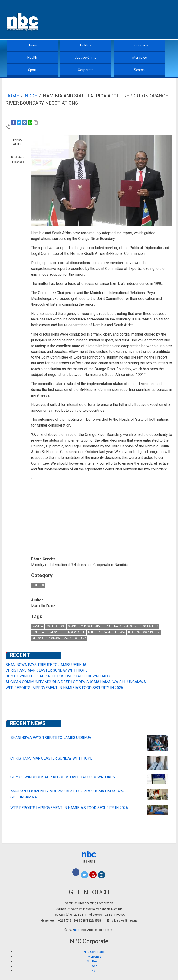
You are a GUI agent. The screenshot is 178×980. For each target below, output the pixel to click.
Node (31, 96)
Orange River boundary (84, 626)
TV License (94, 957)
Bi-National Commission (120, 626)
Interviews (139, 58)
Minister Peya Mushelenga (106, 632)
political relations (46, 632)
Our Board (94, 961)
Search (139, 70)
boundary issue (74, 632)
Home (32, 45)
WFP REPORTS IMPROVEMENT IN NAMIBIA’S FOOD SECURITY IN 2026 (64, 688)
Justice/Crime (86, 58)
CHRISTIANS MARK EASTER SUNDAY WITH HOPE (46, 670)
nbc (89, 854)
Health (32, 58)
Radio (94, 966)
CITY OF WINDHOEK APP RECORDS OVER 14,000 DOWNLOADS (58, 676)
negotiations (149, 626)
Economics (139, 45)
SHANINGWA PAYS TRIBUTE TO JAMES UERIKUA (46, 665)
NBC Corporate (94, 952)
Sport (32, 70)
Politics (86, 45)
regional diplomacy (46, 638)
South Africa (55, 626)
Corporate (86, 70)
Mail (94, 971)
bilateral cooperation (144, 632)
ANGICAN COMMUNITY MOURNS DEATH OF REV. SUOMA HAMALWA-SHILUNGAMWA (76, 682)
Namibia (38, 626)
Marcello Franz (75, 638)
